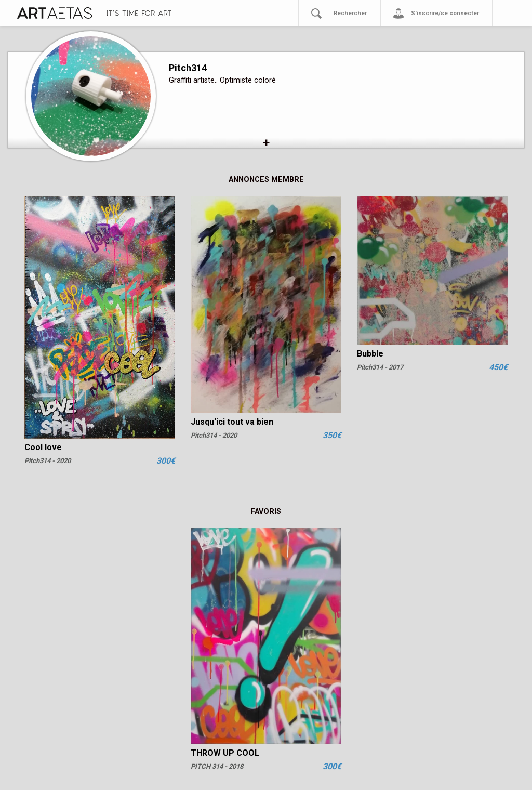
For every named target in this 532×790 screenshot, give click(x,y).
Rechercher (350, 13)
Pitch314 (188, 68)
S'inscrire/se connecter (445, 13)
